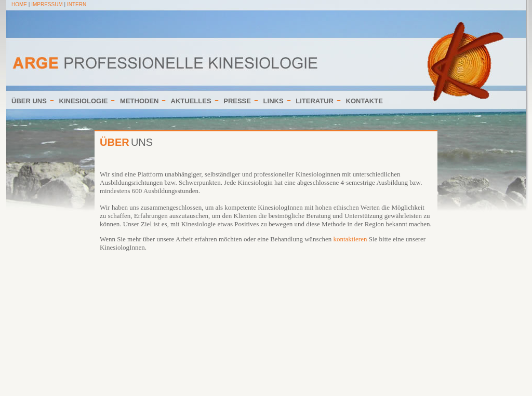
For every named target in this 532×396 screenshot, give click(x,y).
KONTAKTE (364, 101)
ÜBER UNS (29, 101)
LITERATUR (315, 101)
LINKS (274, 101)
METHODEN (139, 101)
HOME (19, 4)
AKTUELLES (191, 101)
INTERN (77, 4)
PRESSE (237, 101)
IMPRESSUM (47, 4)
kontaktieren (350, 239)
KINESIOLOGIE (84, 101)
